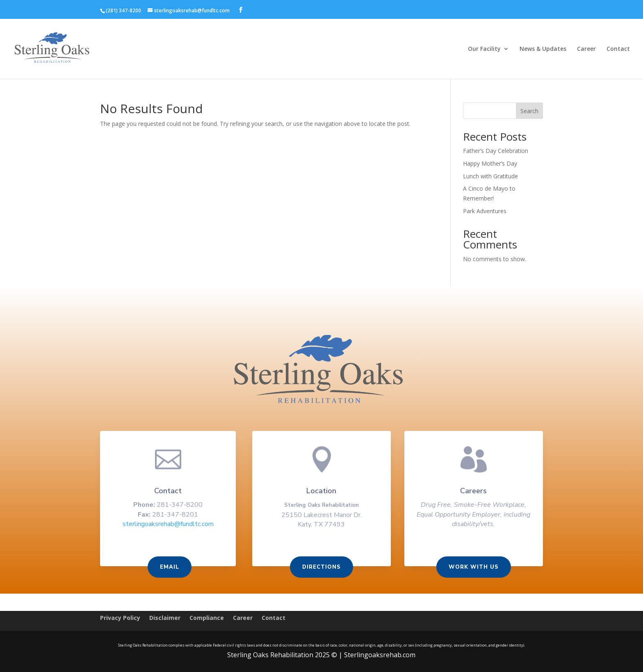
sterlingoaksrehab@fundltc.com (171, 525)
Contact (618, 49)
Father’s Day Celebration (496, 151)
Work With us (471, 567)
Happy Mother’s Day (490, 163)
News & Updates (543, 49)
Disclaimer (165, 618)
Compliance (207, 618)
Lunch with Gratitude (490, 176)
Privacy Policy (120, 618)
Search (529, 111)
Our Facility (484, 49)
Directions (321, 567)
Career (586, 49)
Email (172, 567)
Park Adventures (485, 211)
